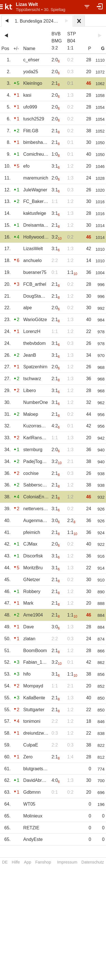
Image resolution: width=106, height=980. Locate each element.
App (28, 862)
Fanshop (43, 862)
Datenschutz (93, 862)
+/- (16, 48)
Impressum (67, 862)
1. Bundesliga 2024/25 (37, 21)
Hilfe (16, 862)
